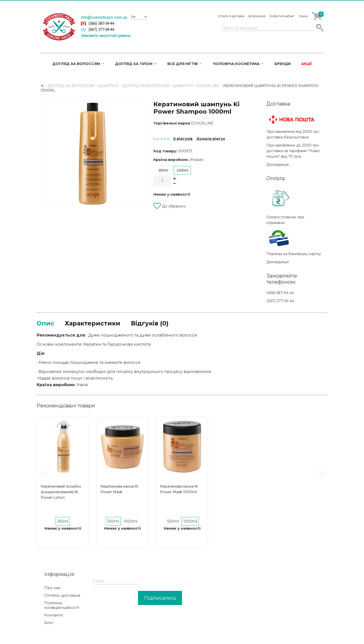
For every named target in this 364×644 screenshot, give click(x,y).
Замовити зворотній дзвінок (106, 36)
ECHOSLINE (202, 123)
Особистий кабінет (282, 16)
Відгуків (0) (150, 323)
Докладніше (278, 164)
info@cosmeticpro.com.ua (104, 17)
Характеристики (93, 323)
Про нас (53, 588)
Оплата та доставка (231, 16)
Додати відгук (211, 139)
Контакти (53, 615)
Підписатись (160, 598)
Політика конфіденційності (62, 605)
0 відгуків (183, 139)
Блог (49, 623)
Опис (45, 323)
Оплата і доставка (62, 595)
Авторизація (257, 16)
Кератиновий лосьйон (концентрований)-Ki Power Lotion (61, 492)
